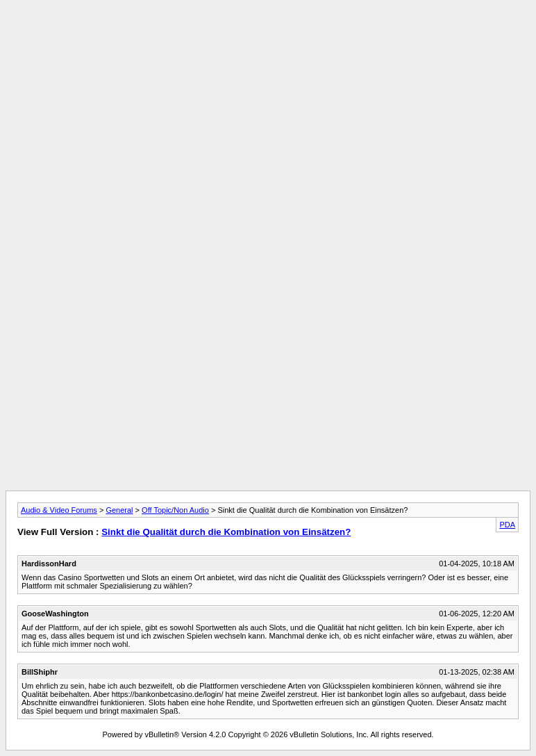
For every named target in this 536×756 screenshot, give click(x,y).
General (119, 510)
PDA (507, 525)
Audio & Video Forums (59, 510)
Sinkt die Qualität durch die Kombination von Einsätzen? (226, 532)
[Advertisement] (268, 37)
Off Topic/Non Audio (175, 510)
